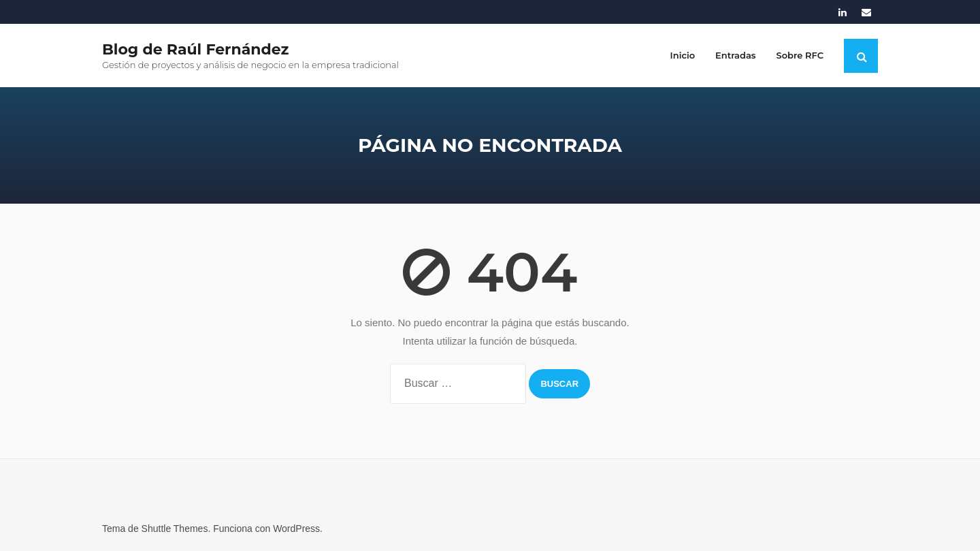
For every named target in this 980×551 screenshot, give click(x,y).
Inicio (683, 55)
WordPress (296, 529)
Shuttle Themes (175, 529)
